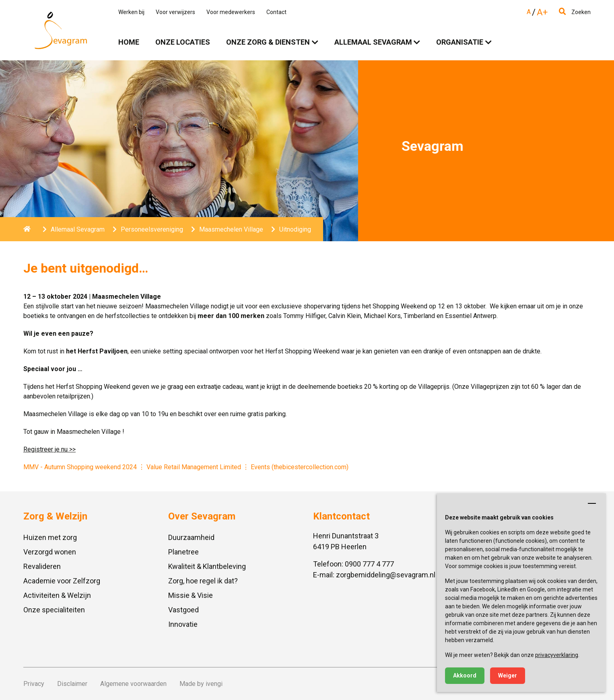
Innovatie (183, 624)
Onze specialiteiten (54, 610)
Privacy (34, 684)
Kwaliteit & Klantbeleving (207, 566)
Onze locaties (183, 42)
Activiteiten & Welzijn (57, 595)
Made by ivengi (201, 684)
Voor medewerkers (231, 12)
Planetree (183, 552)
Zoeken (575, 12)
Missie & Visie (191, 595)
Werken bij (131, 12)
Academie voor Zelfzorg (62, 581)
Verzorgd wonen (50, 552)
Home (129, 42)
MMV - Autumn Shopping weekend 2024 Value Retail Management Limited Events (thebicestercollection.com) (186, 467)
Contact (276, 12)
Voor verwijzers (175, 12)
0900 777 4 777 (369, 564)
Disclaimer (72, 684)
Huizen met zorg (50, 537)
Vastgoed (183, 610)
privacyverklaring (557, 655)
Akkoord (465, 675)
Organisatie (460, 42)
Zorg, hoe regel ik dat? (203, 581)
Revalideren (42, 566)
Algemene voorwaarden (133, 684)
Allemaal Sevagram (373, 42)
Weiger (508, 675)
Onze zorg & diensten (268, 42)
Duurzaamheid (191, 537)
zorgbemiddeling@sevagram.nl (386, 575)
